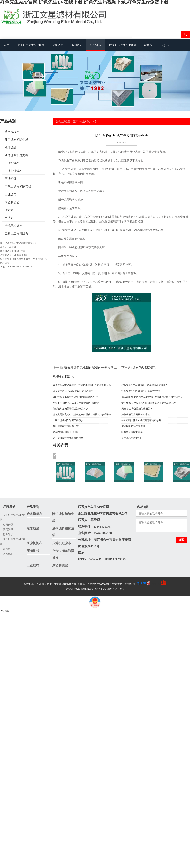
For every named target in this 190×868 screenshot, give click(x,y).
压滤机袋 (11, 179)
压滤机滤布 (12, 163)
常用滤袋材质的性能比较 (66, 426)
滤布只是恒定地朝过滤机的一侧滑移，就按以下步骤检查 (103, 368)
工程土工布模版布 (16, 234)
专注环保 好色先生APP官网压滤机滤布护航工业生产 (148, 403)
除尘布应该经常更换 (132, 432)
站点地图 (8, 554)
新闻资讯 (77, 45)
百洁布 (9, 218)
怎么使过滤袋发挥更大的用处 (68, 438)
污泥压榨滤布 (13, 226)
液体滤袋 (11, 147)
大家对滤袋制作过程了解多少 (68, 420)
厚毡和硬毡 (12, 202)
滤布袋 (9, 210)
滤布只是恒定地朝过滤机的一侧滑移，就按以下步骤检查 (82, 415)
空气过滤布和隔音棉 (18, 187)
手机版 (156, 584)
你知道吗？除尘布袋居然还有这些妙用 (141, 420)
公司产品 (58, 45)
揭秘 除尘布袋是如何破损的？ (137, 409)
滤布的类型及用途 (145, 368)
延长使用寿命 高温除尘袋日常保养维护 (73, 391)
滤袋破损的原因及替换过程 (135, 415)
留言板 (148, 45)
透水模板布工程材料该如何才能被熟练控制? (76, 397)
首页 (7, 45)
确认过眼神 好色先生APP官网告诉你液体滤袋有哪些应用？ (152, 397)
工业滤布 (11, 194)
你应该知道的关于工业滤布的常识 (70, 409)
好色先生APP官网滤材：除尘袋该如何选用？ (145, 385)
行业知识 (96, 45)
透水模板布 (12, 132)
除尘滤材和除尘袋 (16, 140)
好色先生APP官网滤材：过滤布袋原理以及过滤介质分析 (82, 385)
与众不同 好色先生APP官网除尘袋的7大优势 (76, 403)
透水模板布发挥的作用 (133, 426)
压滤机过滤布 (13, 171)
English (164, 45)
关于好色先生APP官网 (31, 45)
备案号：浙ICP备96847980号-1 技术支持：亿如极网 (115, 584)
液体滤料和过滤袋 (16, 155)
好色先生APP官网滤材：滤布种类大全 (141, 391)
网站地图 (5, 611)
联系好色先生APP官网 (123, 45)
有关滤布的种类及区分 (133, 438)
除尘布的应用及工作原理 (66, 432)
